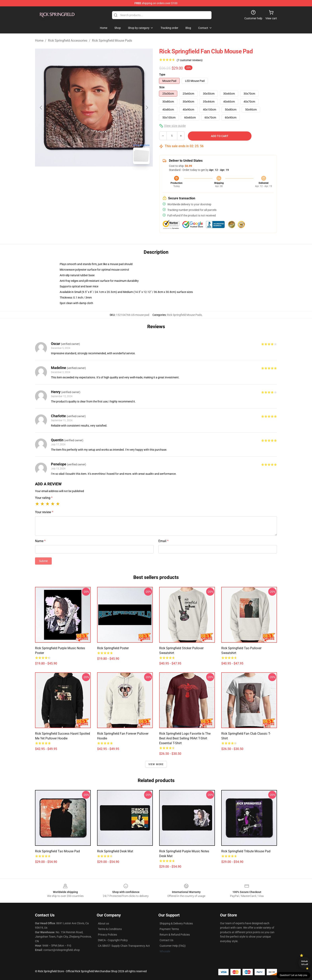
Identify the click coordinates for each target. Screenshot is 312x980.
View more (156, 764)
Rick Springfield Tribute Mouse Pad (246, 851)
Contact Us (166, 940)
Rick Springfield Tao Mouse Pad (57, 851)
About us (103, 923)
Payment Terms (169, 929)
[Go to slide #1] (84, 176)
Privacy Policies (107, 935)
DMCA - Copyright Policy (113, 940)
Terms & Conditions (110, 929)
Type (162, 74)
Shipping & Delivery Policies (176, 923)
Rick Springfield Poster (113, 648)
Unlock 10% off (305, 963)
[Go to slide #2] (104, 176)
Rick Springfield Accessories (68, 41)
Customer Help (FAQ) (173, 946)
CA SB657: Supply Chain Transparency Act (124, 946)
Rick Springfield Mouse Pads (112, 41)
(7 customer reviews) (190, 60)
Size (162, 87)
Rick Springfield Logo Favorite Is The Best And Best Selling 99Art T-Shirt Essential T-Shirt (185, 738)
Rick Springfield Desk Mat (115, 851)
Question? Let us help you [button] (293, 975)
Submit (43, 561)
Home (39, 41)
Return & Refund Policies (175, 935)
